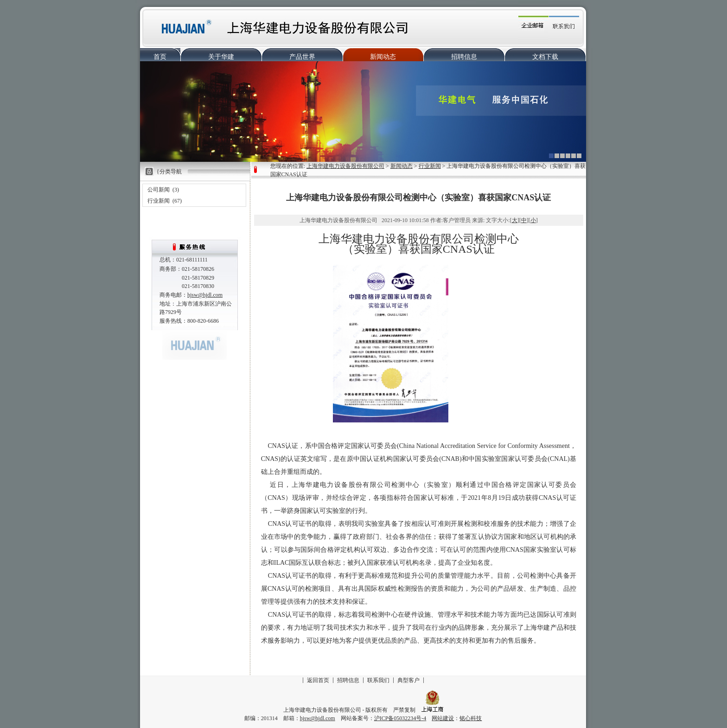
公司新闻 (159, 190)
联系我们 (378, 680)
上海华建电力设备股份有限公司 (345, 166)
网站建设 (443, 718)
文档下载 (545, 57)
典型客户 (408, 680)
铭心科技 (471, 718)
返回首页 (318, 680)
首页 (160, 57)
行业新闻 (159, 201)
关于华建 (221, 57)
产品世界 (302, 57)
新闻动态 (383, 57)
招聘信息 (464, 57)
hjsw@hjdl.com (205, 295)
